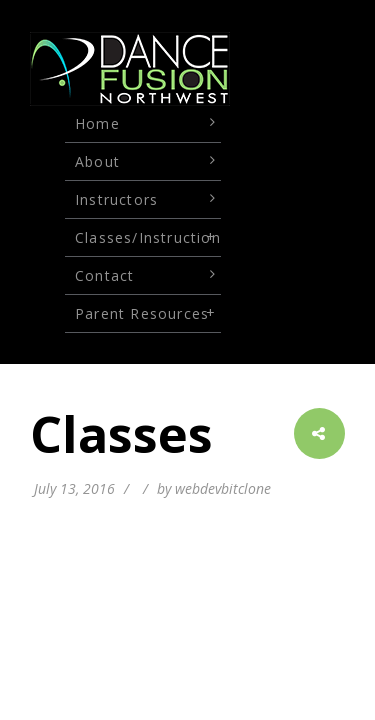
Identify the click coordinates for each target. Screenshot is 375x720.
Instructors (116, 199)
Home (97, 123)
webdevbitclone (223, 488)
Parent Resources (142, 313)
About (97, 161)
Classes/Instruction (148, 237)
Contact (104, 275)
